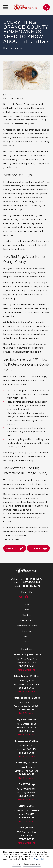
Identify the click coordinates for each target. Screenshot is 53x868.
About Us (27, 615)
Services (27, 631)
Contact (27, 641)
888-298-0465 (33, 579)
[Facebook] (26, 597)
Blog (26, 636)
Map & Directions (26, 670)
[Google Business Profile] (21, 597)
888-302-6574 (32, 586)
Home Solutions (26, 620)
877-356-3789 (32, 582)
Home (26, 610)
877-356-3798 (26, 818)
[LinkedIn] (32, 597)
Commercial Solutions (27, 626)
